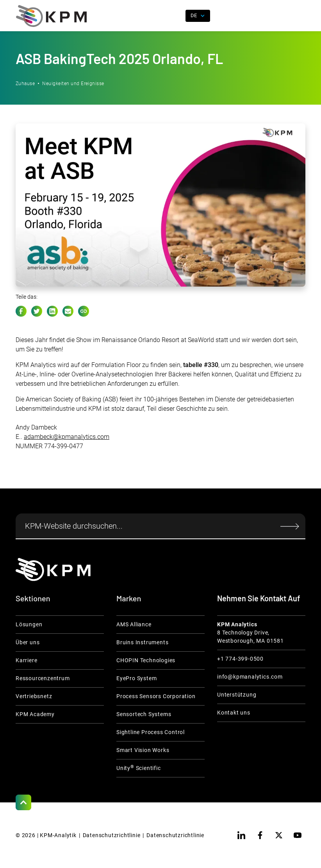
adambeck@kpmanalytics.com (67, 437)
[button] (300, 16)
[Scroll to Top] (23, 802)
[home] (51, 16)
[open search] (175, 16)
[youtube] (298, 835)
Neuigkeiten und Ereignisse (73, 84)
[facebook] (260, 835)
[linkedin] (241, 835)
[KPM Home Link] (53, 569)
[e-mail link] (68, 311)
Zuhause (25, 84)
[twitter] (279, 835)
